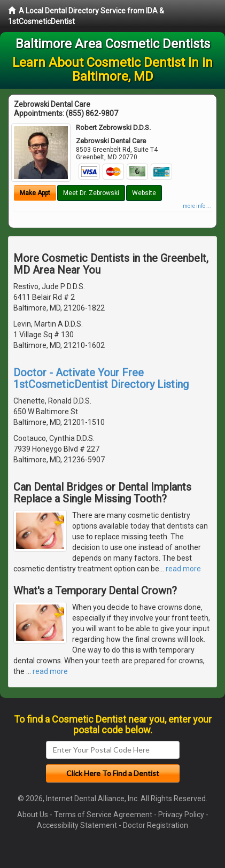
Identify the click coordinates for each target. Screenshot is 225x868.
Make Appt (35, 193)
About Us (33, 815)
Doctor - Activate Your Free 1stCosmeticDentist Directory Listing (101, 378)
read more (183, 569)
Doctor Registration (156, 825)
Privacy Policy (181, 815)
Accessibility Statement (77, 825)
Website (144, 193)
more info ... (197, 206)
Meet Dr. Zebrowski (91, 193)
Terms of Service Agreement (103, 815)
